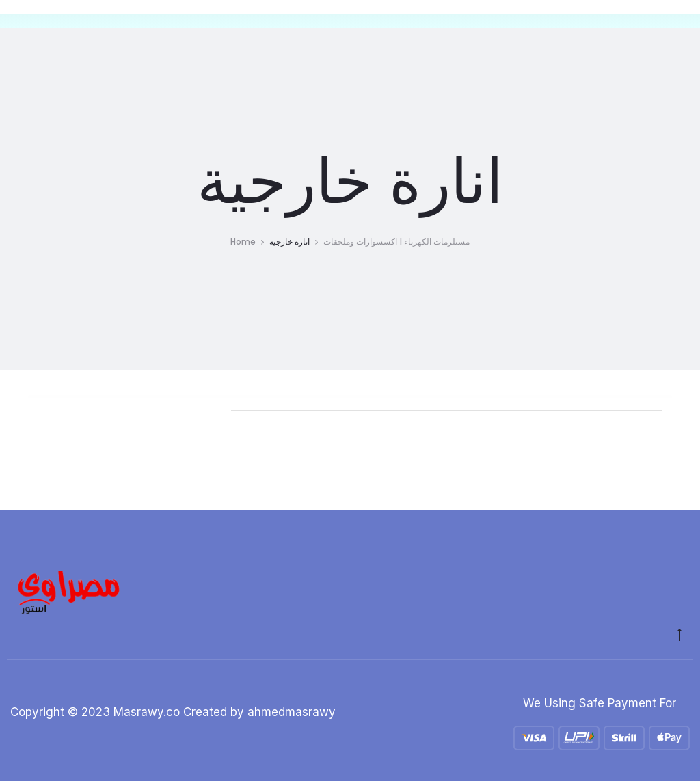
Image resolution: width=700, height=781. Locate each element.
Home (243, 242)
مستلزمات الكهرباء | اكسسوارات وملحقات (396, 242)
